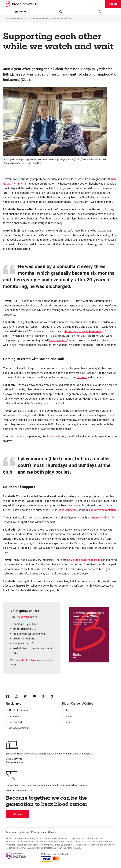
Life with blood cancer (39, 19)
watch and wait (58, 340)
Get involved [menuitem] (14, 716)
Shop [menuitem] (66, 710)
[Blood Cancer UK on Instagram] (19, 697)
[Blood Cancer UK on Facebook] (10, 697)
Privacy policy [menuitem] (39, 832)
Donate (113, 4)
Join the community (19, 790)
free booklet (22, 617)
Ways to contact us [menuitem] (18, 728)
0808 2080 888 (14, 759)
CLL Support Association (101, 510)
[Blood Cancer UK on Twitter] (28, 697)
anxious (82, 377)
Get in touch (14, 762)
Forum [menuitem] (67, 716)
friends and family (103, 518)
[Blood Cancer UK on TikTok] (55, 697)
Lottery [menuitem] (67, 722)
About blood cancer (15, 19)
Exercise (52, 436)
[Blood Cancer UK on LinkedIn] (46, 697)
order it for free (27, 660)
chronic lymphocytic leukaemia (83, 331)
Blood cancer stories (63, 19)
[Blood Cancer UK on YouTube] (37, 697)
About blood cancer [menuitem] (18, 710)
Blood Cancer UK (68, 510)
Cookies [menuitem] (53, 832)
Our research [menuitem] (14, 722)
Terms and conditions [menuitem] (17, 832)
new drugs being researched (85, 560)
